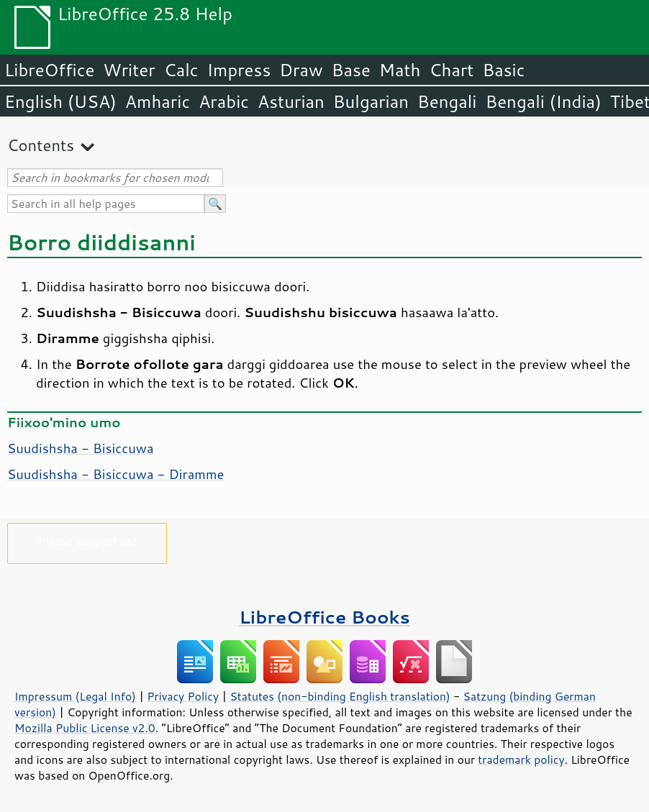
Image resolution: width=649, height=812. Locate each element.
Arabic (224, 101)
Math (400, 70)
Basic (503, 70)
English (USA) (60, 101)
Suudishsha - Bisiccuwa (81, 448)
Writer (129, 70)
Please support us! (87, 540)
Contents (41, 145)
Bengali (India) (544, 101)
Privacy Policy (183, 696)
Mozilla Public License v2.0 (85, 728)
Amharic (158, 101)
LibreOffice (49, 70)
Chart (451, 70)
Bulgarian (371, 101)
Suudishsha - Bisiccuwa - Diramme (115, 474)
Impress (239, 70)
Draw (301, 70)
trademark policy (521, 759)
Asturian (291, 101)
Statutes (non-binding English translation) (340, 696)
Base (351, 70)
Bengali (447, 101)
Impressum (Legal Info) (75, 696)
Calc (181, 70)
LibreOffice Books (324, 617)
